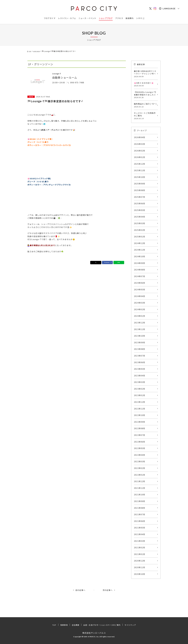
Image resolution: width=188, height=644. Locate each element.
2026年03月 (140, 144)
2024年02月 (140, 309)
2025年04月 (140, 217)
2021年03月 (140, 541)
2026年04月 (140, 137)
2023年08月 (140, 349)
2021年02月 (140, 547)
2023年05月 (140, 369)
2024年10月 (140, 256)
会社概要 (74, 625)
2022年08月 (140, 428)
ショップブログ (106, 18)
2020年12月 (140, 561)
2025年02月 (140, 230)
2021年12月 (140, 481)
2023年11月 (140, 329)
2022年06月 (140, 442)
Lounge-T (59, 73)
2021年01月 (140, 554)
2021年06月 (140, 521)
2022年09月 (140, 422)
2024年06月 (140, 283)
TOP (51, 625)
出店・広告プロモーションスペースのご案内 (102, 625)
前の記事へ (80, 590)
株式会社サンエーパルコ (94, 633)
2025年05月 (140, 210)
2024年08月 (140, 270)
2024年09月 (140, 263)
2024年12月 (140, 243)
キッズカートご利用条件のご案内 (145, 116)
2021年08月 (140, 508)
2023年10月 (140, 336)
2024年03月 (140, 303)
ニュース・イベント (87, 18)
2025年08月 (140, 190)
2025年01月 (140, 237)
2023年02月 (140, 389)
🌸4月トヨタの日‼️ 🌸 (145, 84)
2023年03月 (140, 382)
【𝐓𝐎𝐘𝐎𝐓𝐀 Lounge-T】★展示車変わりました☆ (145, 95)
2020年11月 (140, 567)
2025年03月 (140, 223)
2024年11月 (140, 250)
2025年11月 (140, 170)
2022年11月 (140, 409)
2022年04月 (140, 455)
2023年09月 (140, 342)
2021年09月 (140, 501)
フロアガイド (50, 18)
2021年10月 (140, 495)
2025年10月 (140, 177)
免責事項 (62, 625)
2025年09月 (140, 184)
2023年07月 (140, 356)
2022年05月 (140, 448)
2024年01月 (140, 316)
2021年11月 (140, 488)
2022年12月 (140, 402)
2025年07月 (140, 197)
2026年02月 (140, 151)
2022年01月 (140, 475)
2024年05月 (140, 290)
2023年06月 (140, 362)
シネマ (139, 18)
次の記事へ (108, 590)
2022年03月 (140, 461)
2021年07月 (140, 514)
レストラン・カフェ (67, 18)
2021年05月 (140, 528)
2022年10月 (140, 415)
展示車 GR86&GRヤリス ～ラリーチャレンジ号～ (145, 74)
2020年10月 (140, 574)
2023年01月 (140, 395)
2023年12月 (140, 323)
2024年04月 (140, 296)
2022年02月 (140, 468)
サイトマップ (133, 625)
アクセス (119, 18)
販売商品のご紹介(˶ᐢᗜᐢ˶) (145, 105)
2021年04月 (140, 534)
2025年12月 (140, 164)
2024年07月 (140, 276)
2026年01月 (140, 157)
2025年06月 (140, 203)
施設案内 (130, 18)
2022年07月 (140, 435)
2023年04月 (140, 376)
